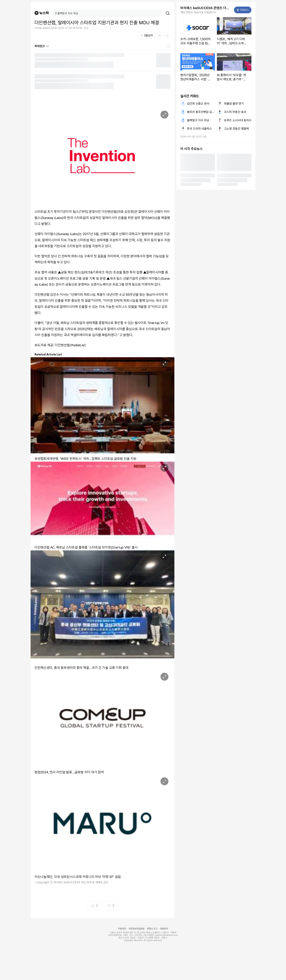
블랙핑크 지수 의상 (198, 120)
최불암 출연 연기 (234, 104)
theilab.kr (78, 345)
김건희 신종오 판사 (198, 104)
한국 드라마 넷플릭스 (200, 129)
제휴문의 (164, 929)
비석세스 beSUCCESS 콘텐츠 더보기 (206, 8)
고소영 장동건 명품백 (236, 129)
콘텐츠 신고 (152, 929)
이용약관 (122, 929)
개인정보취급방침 (136, 929)
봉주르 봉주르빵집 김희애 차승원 (201, 112)
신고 (86, 28)
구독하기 (243, 10)
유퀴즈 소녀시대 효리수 (238, 120)
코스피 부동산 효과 (235, 112)
